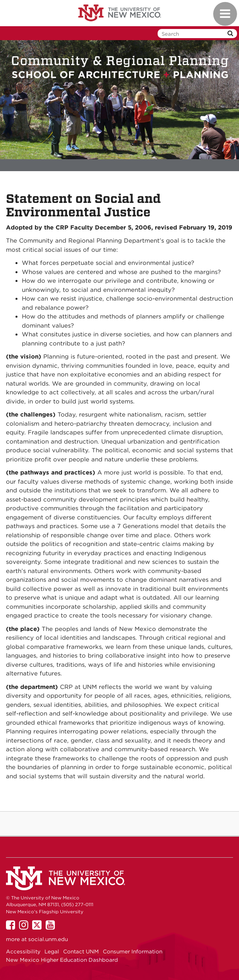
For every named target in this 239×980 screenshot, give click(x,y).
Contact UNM (81, 951)
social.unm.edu (48, 939)
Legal (52, 951)
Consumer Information (133, 951)
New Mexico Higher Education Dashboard (62, 960)
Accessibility (23, 951)
